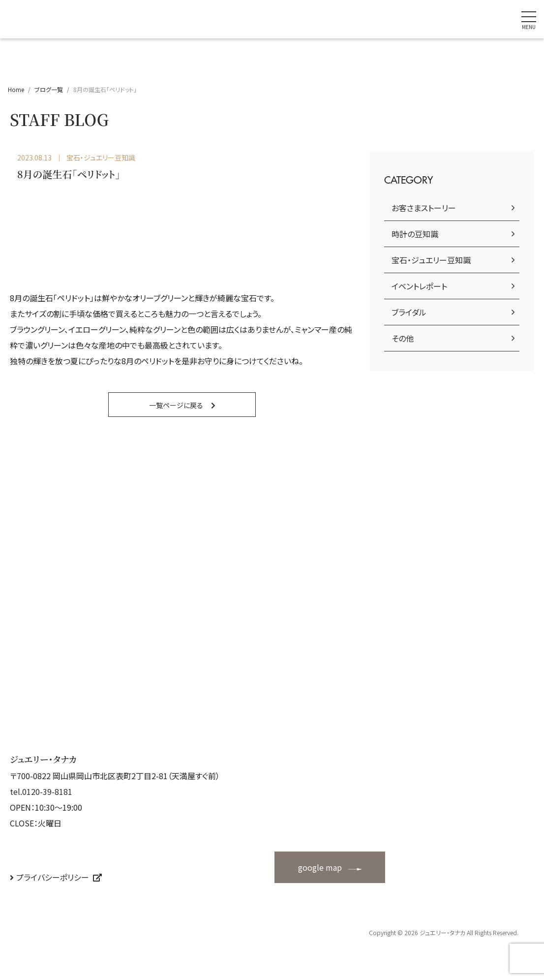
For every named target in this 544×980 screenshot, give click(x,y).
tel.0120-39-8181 (41, 791)
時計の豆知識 (415, 234)
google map (320, 867)
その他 (403, 338)
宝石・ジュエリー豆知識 (431, 260)
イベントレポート (419, 286)
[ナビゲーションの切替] (529, 19)
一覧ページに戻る (176, 405)
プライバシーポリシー (53, 877)
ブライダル (409, 312)
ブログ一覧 (49, 89)
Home (16, 89)
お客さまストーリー (424, 208)
